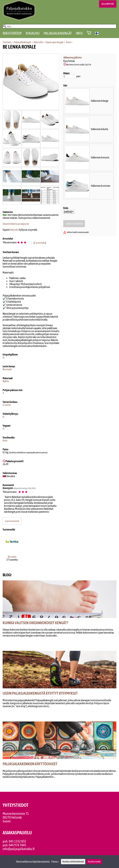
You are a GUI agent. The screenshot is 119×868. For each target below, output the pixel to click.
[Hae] (59, 26)
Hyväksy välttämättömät (73, 862)
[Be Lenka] (12, 550)
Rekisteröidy (12, 33)
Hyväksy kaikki (94, 862)
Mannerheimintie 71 (16, 814)
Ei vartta (7, 405)
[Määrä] (70, 76)
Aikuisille (39, 42)
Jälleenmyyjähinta (72, 57)
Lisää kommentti (12, 521)
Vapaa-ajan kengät (55, 42)
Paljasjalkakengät (58, 33)
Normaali (7, 369)
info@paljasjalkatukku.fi (19, 849)
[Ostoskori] (89, 33)
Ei (4, 357)
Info (79, 33)
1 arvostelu (40, 243)
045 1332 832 (17, 841)
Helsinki (14, 230)
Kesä (69, 42)
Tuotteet (8, 42)
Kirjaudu (33, 33)
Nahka (6, 381)
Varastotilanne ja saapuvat (16, 224)
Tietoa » (55, 862)
